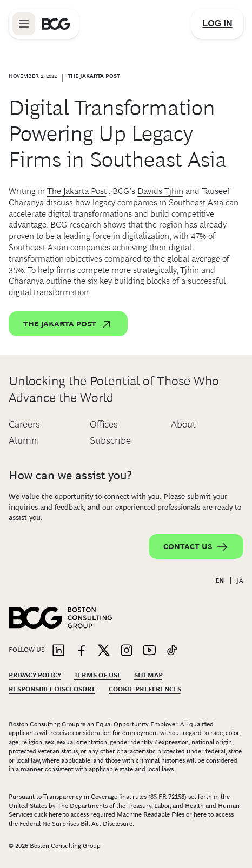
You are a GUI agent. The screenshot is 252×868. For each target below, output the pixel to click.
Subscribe (110, 440)
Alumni (24, 440)
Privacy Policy (35, 675)
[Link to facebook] (81, 651)
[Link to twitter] (104, 651)
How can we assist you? (70, 475)
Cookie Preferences (145, 689)
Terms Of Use (98, 675)
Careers (24, 424)
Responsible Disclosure (52, 689)
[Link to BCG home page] (56, 24)
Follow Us (27, 650)
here (55, 814)
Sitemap (148, 675)
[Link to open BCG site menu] (24, 24)
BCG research (76, 225)
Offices (104, 424)
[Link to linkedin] (58, 651)
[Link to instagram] (127, 651)
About (183, 424)
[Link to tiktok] (172, 651)
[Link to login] (217, 24)
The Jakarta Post (77, 191)
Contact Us (196, 547)
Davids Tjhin (160, 191)
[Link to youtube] (149, 651)
